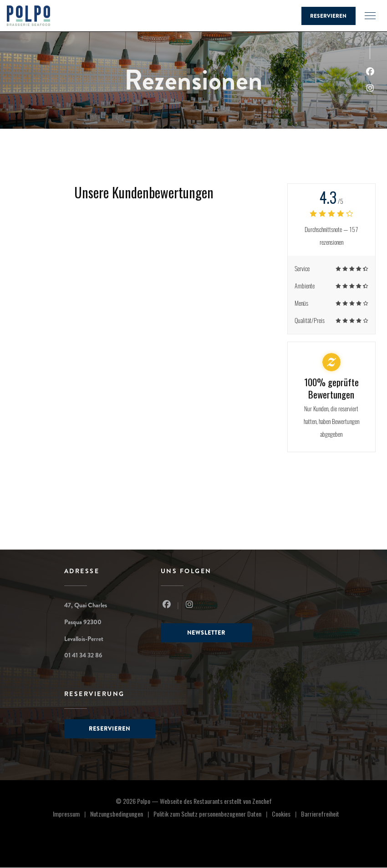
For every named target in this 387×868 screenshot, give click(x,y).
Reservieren (328, 16)
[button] (370, 16)
